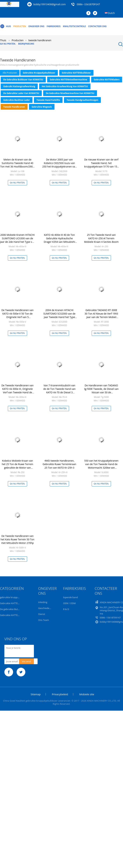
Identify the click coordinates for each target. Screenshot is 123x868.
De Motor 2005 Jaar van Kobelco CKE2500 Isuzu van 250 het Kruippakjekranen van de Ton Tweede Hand (59, 165)
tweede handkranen (14, 107)
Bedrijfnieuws (26, 44)
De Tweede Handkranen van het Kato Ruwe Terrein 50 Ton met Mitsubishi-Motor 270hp (17, 539)
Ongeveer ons (36, 26)
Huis (5, 26)
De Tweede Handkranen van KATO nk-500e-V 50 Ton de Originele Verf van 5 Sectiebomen (17, 315)
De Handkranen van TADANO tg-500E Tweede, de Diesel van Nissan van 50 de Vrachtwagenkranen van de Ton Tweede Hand (101, 392)
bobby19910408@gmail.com (50, 4)
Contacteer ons (97, 26)
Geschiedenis (45, 608)
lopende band (70, 597)
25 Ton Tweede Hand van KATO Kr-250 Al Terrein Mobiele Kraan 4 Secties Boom (101, 238)
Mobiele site (87, 694)
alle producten (10, 73)
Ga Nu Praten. (8, 44)
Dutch (111, 13)
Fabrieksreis (54, 26)
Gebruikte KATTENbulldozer (76, 73)
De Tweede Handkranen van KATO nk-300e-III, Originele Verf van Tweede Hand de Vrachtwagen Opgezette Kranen (17, 392)
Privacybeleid (60, 694)
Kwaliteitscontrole (74, 26)
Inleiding (43, 602)
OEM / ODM (69, 603)
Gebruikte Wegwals (42, 107)
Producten (20, 26)
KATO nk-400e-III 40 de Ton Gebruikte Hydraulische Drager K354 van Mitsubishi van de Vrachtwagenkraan (59, 240)
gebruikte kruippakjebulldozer (39, 73)
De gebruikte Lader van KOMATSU (21, 93)
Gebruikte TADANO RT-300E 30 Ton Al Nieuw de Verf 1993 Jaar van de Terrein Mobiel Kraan (101, 315)
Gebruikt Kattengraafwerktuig (19, 86)
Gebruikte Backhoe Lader (17, 100)
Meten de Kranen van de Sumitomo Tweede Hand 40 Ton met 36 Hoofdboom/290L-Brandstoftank (17, 165)
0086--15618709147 (88, 4)
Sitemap (36, 694)
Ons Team (44, 620)
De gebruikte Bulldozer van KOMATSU (23, 80)
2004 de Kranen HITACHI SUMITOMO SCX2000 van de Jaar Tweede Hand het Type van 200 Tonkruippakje (59, 315)
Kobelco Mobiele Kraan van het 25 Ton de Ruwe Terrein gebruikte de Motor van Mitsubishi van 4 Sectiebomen (18, 466)
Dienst (42, 614)
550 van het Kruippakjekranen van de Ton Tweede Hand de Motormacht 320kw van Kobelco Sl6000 (101, 466)
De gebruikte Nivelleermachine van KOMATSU (70, 93)
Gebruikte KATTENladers (107, 80)
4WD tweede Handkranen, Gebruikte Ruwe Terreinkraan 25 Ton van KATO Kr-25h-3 (59, 464)
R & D (66, 609)
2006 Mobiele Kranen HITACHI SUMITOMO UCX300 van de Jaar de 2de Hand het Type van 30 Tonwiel (18, 240)
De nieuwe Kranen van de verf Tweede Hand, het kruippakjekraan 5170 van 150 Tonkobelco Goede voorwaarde (101, 167)
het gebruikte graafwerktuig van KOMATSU (65, 86)
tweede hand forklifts (48, 100)
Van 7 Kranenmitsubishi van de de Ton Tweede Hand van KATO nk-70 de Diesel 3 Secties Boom (59, 391)
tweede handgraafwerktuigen (82, 100)
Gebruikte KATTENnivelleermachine (68, 80)
